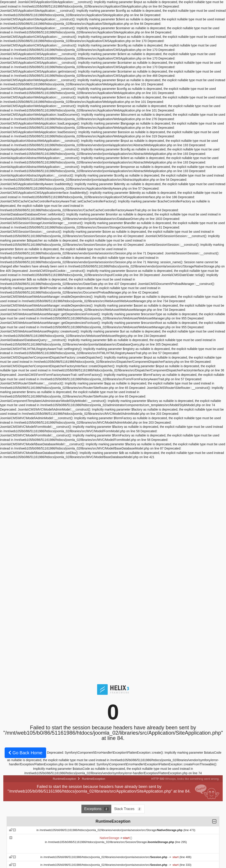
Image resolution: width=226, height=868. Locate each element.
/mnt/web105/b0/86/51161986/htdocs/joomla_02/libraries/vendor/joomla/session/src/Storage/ (111, 830)
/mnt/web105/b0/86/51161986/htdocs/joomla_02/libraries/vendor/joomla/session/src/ (106, 857)
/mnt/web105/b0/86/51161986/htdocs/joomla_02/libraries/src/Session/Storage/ (111, 842)
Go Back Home (25, 753)
